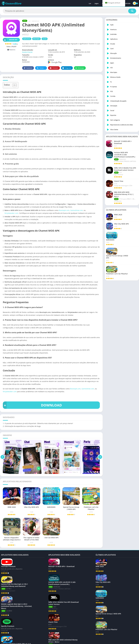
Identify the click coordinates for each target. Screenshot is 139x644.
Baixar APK (10, 40)
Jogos (97, 3)
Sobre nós (5, 641)
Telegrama (67, 68)
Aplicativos (35, 21)
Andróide (127, 3)
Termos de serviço (42, 641)
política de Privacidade (27, 641)
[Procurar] (69, 11)
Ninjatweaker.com (11, 213)
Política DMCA (54, 641)
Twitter (40, 68)
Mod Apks (36, 39)
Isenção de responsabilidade (70, 641)
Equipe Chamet (27, 52)
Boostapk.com (64, 210)
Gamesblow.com (77, 210)
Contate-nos (14, 641)
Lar (90, 3)
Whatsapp (80, 68)
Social (45, 39)
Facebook (28, 68)
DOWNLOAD (32, 405)
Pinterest (54, 68)
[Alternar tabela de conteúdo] (13, 85)
